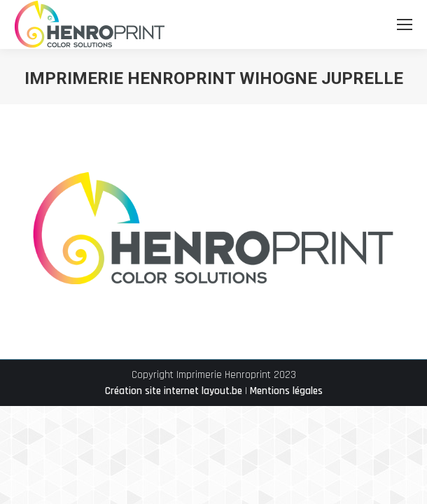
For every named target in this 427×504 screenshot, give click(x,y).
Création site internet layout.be (174, 391)
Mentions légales (286, 391)
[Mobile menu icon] (405, 24)
